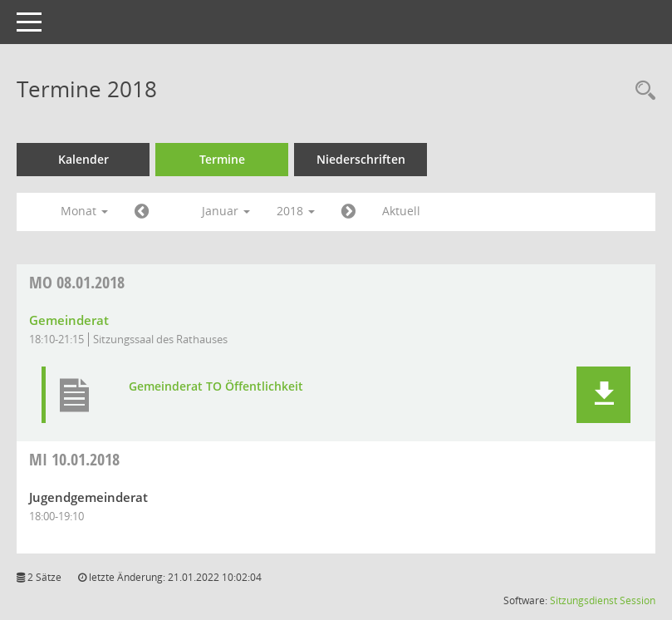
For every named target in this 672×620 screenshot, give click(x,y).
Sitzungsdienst (584, 600)
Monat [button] (84, 211)
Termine (222, 159)
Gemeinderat (69, 320)
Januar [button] (226, 211)
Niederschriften (361, 159)
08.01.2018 (77, 282)
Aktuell (401, 211)
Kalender (83, 159)
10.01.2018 (74, 459)
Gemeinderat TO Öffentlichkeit (216, 386)
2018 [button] (296, 211)
